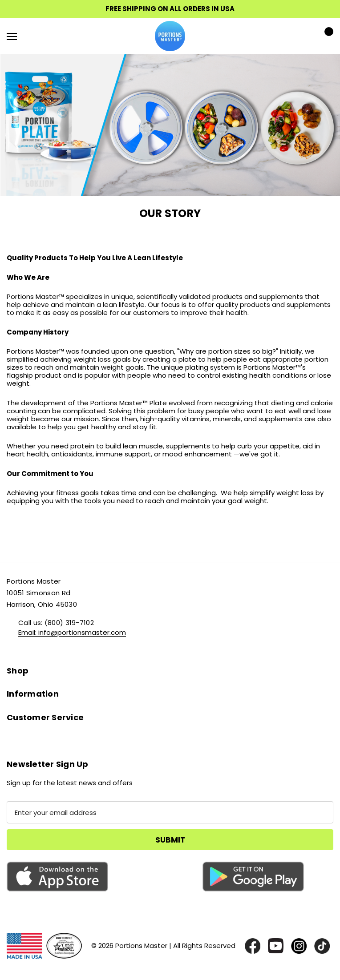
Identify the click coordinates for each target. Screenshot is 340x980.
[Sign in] (301, 36)
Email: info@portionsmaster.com (72, 632)
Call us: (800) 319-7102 (56, 623)
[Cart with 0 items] (326, 36)
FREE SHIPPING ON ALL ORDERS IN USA (170, 9)
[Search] (35, 36)
